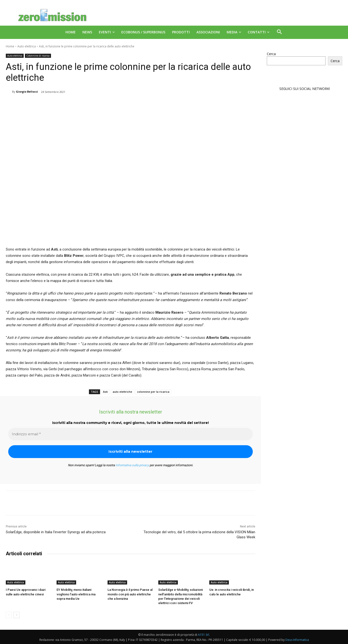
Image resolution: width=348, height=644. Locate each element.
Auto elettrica (27, 46)
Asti (105, 392)
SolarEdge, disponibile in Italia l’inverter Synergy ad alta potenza (56, 532)
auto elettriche (122, 392)
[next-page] (17, 615)
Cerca (271, 54)
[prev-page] (9, 615)
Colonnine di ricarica (38, 56)
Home (10, 46)
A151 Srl (203, 634)
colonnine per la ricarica (153, 392)
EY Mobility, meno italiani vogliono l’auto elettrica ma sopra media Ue (76, 594)
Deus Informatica (297, 640)
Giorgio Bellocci (27, 92)
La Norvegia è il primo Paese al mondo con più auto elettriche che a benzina (130, 594)
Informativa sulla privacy (132, 465)
